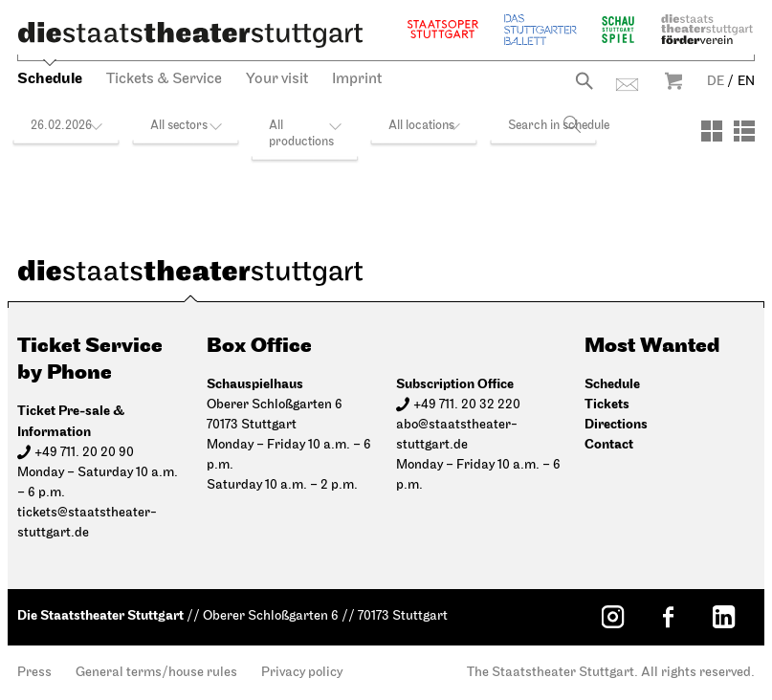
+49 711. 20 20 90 (84, 453)
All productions (301, 134)
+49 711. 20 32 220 (467, 405)
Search (584, 81)
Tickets (607, 404)
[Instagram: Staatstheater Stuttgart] (612, 617)
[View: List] (744, 131)
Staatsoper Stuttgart (443, 29)
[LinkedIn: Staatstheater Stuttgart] (723, 617)
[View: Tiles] (712, 131)
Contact (627, 85)
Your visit (277, 79)
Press (34, 673)
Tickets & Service (164, 79)
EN (746, 82)
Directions (616, 424)
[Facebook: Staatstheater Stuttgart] (668, 617)
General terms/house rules (156, 673)
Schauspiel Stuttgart (618, 29)
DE (716, 82)
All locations (421, 126)
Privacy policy (302, 673)
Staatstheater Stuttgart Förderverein (707, 29)
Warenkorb (673, 81)
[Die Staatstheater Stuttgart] (190, 34)
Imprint (357, 79)
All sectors (179, 126)
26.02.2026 (61, 126)
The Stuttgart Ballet (540, 29)
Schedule (50, 79)
